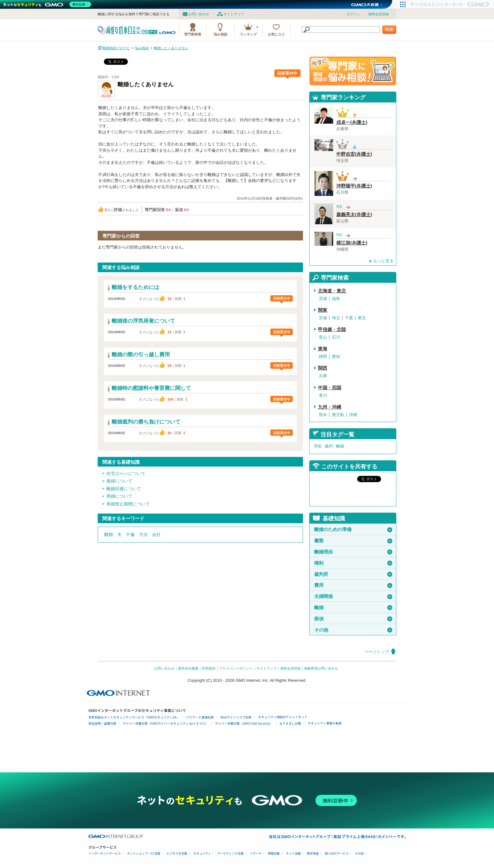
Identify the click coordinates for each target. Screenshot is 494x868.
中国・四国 (330, 388)
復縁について (119, 481)
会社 (156, 534)
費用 (353, 585)
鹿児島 (338, 415)
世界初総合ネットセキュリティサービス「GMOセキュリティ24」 (134, 717)
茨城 (323, 318)
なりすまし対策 (290, 723)
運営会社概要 (188, 668)
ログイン (353, 14)
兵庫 (323, 376)
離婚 (109, 534)
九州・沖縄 (330, 407)
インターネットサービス (105, 854)
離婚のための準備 (353, 529)
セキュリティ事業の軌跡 (325, 723)
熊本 (323, 415)
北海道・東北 (332, 291)
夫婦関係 (353, 596)
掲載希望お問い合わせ (321, 668)
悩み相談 (221, 34)
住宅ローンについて (126, 473)
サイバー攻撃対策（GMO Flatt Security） (244, 723)
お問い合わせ (199, 14)
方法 (143, 534)
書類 (353, 541)
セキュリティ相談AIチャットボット (283, 717)
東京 (362, 318)
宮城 (323, 299)
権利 (353, 563)
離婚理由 (353, 552)
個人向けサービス (337, 854)
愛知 (336, 356)
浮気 (318, 446)
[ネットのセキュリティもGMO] (48, 4)
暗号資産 (313, 854)
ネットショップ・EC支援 (144, 854)
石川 (336, 337)
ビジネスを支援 (177, 854)
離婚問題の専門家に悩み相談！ (353, 71)
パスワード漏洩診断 (200, 717)
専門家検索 (193, 34)
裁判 (329, 446)
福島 (336, 299)
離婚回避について (124, 489)
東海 (323, 349)
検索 (389, 29)
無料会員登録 (379, 14)
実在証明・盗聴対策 (102, 723)
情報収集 (274, 854)
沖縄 (353, 415)
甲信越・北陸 (332, 330)
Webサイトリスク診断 (236, 717)
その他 (353, 630)
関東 (323, 310)
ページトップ (377, 652)
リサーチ (256, 854)
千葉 (349, 318)
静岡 (323, 356)
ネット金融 (293, 854)
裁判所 (353, 574)
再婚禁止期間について (128, 504)
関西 (323, 368)
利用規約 (209, 668)
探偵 (353, 619)
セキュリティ (202, 854)
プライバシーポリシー (236, 668)
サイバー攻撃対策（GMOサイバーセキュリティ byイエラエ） (166, 723)
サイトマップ (234, 14)
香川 (323, 395)
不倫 (130, 534)
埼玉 (336, 318)
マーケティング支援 (230, 854)
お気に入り (276, 34)
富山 (323, 337)
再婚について (119, 496)
